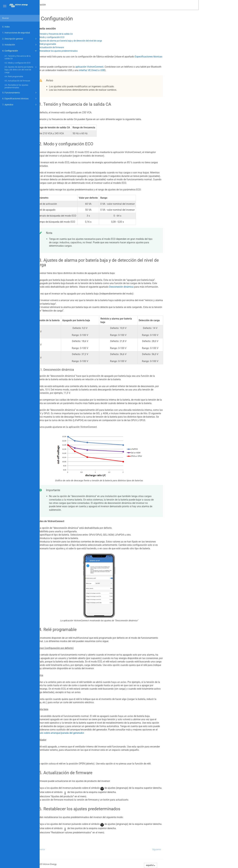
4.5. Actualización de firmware (17, 81)
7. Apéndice (20, 105)
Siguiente (196, 849)
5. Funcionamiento (20, 93)
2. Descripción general (20, 39)
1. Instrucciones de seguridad (16, 33)
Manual (55, 5)
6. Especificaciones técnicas (20, 99)
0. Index (6, 27)
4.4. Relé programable (14, 76)
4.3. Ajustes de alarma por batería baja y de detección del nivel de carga (21, 69)
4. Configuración (20, 51)
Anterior (81, 849)
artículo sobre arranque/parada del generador (99, 733)
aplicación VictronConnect (129, 67)
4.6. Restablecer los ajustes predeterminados (16, 86)
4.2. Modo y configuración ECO (18, 63)
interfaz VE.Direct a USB (132, 70)
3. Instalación (20, 45)
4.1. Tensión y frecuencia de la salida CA (18, 57)
